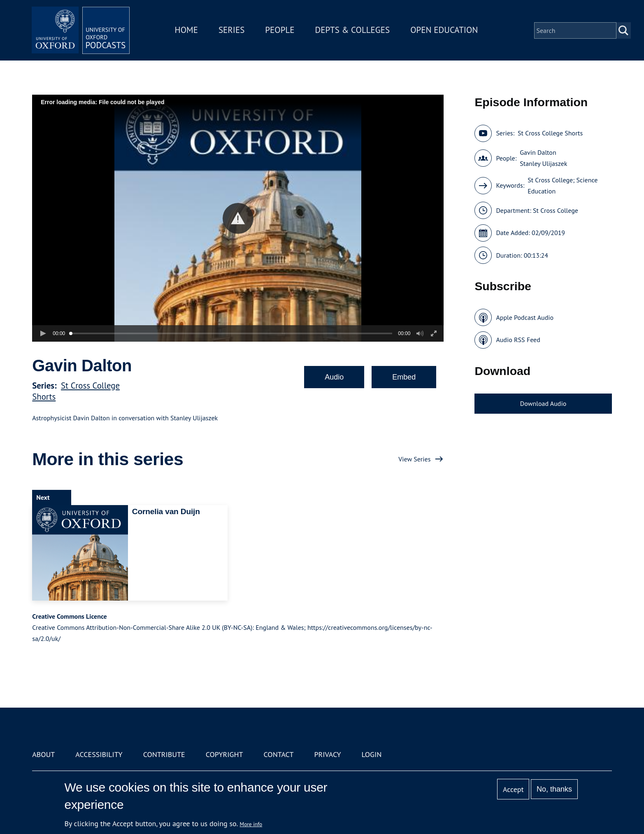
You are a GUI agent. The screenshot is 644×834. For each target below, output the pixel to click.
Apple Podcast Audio (525, 317)
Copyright (224, 754)
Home (187, 30)
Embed (404, 377)
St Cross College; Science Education (563, 185)
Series (232, 30)
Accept (513, 789)
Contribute (164, 754)
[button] (238, 218)
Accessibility (99, 754)
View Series (414, 459)
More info (251, 824)
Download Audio (543, 403)
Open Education (445, 30)
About (43, 754)
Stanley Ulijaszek (543, 163)
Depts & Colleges (353, 30)
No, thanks (554, 789)
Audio (334, 377)
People (280, 30)
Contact (279, 754)
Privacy (327, 754)
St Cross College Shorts (550, 133)
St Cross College (556, 210)
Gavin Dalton (538, 152)
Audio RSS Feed (518, 340)
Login (372, 754)
